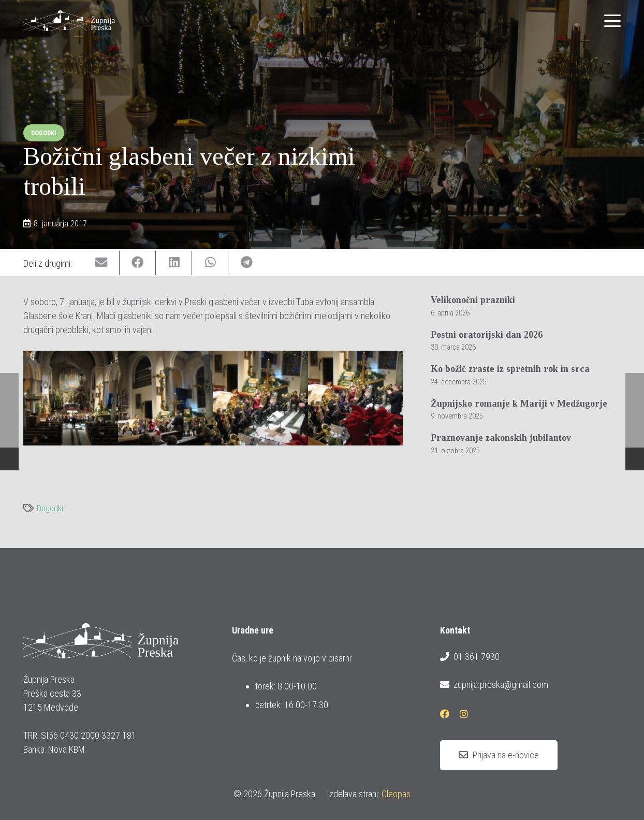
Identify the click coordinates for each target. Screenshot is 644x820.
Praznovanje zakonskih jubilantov (501, 438)
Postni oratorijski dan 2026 (487, 335)
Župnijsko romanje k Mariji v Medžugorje (519, 404)
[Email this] (101, 263)
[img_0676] (165, 398)
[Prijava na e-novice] (499, 755)
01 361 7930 (470, 657)
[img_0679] (261, 398)
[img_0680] (355, 398)
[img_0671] (71, 398)
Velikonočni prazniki (473, 300)
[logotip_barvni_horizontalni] (69, 21)
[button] (613, 21)
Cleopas (396, 794)
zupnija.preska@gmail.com (494, 685)
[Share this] (138, 263)
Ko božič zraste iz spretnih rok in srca (510, 369)
